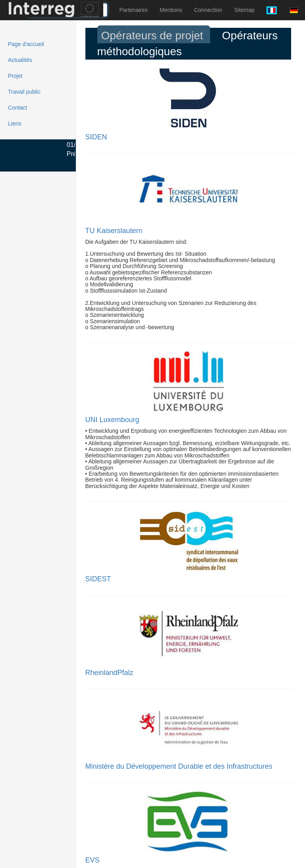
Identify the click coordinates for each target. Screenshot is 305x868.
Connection (208, 10)
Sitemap (244, 10)
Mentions (171, 10)
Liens (14, 123)
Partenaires (133, 10)
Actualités (20, 60)
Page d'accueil (26, 44)
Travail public (24, 92)
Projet (15, 76)
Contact (17, 108)
